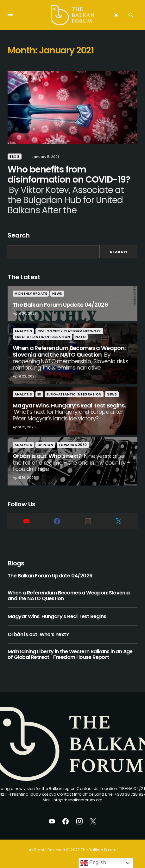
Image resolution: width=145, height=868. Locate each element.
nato (81, 337)
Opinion (45, 445)
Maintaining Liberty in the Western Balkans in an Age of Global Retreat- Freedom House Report (70, 655)
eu (39, 394)
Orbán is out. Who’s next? (38, 635)
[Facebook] (57, 521)
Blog (15, 157)
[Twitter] (119, 521)
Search (19, 235)
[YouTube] (26, 521)
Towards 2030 (73, 445)
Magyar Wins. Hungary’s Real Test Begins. (57, 617)
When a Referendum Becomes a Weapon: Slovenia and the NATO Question (69, 596)
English (93, 863)
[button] (10, 15)
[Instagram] (88, 521)
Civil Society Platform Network (69, 331)
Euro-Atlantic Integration (43, 337)
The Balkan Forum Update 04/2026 (50, 576)
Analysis (23, 331)
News (57, 294)
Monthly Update (31, 294)
